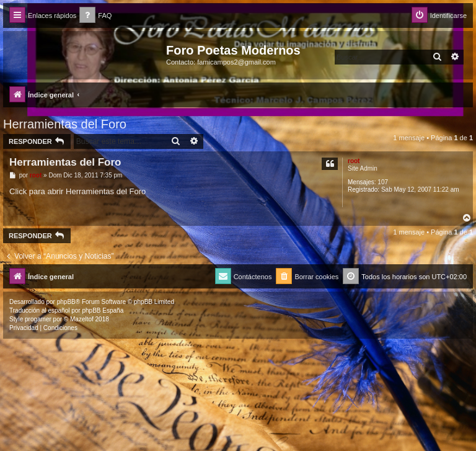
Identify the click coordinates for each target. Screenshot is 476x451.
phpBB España (103, 310)
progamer (38, 319)
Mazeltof (82, 319)
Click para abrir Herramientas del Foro (77, 191)
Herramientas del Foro (65, 124)
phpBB (66, 302)
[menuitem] (95, 16)
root (354, 161)
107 (383, 182)
